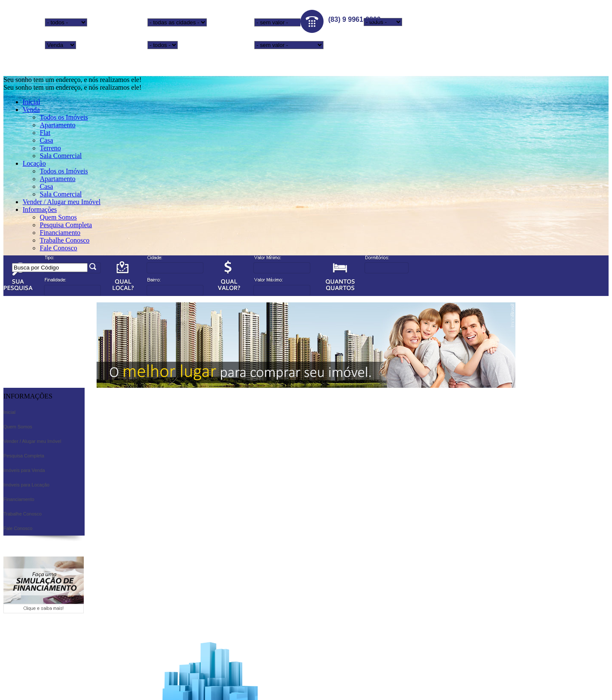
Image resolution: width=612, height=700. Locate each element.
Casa (46, 140)
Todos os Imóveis (64, 117)
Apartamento (58, 125)
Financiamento (60, 233)
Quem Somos (58, 217)
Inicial (31, 102)
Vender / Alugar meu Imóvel (62, 202)
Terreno (50, 148)
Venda (31, 110)
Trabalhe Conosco (65, 240)
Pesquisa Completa (66, 225)
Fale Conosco (59, 248)
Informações (40, 209)
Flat (45, 133)
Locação (34, 163)
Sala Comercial (61, 156)
